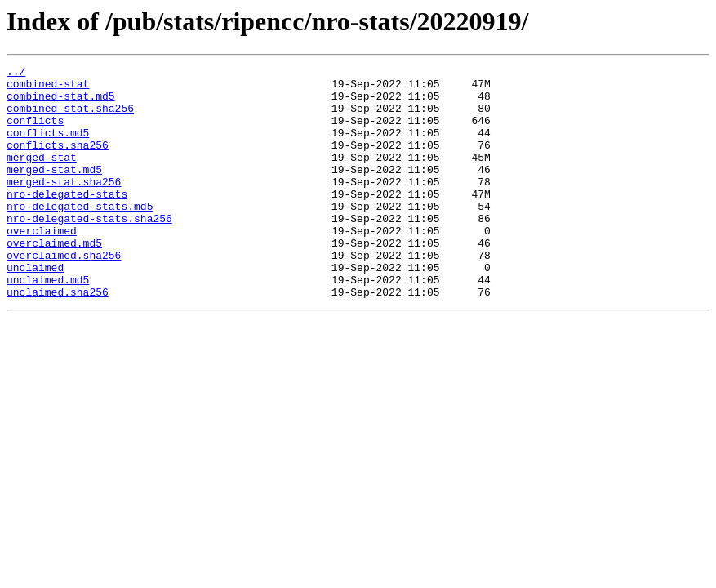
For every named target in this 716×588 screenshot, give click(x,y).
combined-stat (48, 88)
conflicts (35, 132)
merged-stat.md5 (54, 191)
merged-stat (42, 176)
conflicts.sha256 (58, 162)
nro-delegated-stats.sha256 (89, 250)
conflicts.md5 (48, 147)
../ (16, 73)
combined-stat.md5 (61, 103)
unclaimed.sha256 (58, 338)
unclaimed (35, 309)
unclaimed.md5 (48, 323)
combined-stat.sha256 (70, 118)
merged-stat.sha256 (64, 206)
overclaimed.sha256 (64, 294)
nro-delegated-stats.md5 (80, 235)
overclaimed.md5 (54, 279)
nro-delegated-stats (67, 220)
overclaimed (42, 265)
